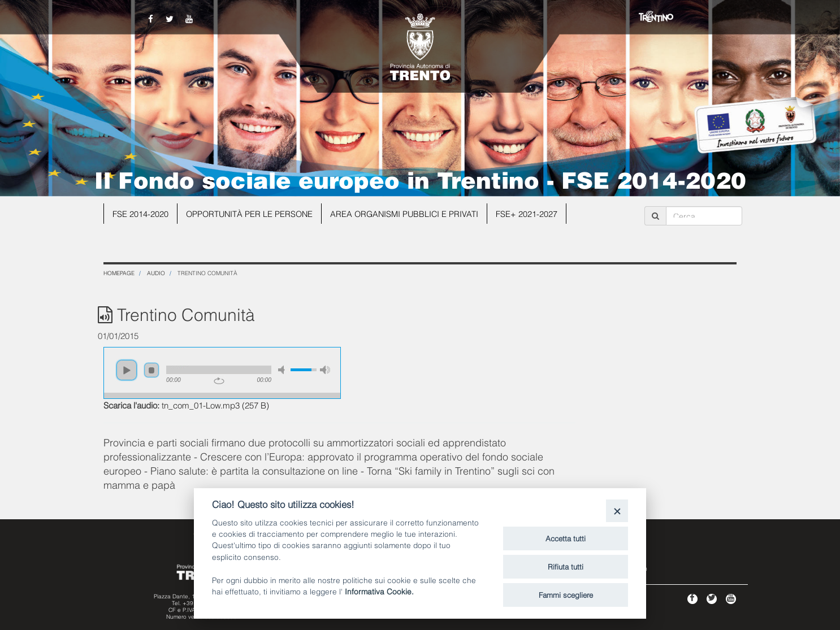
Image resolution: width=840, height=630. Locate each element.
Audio (156, 273)
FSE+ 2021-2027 (533, 214)
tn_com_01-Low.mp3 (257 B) (215, 405)
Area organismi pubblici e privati (409, 214)
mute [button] (283, 370)
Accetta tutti (566, 538)
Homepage (119, 273)
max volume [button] (325, 370)
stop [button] (151, 370)
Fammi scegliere (566, 594)
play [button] (127, 370)
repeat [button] (219, 381)
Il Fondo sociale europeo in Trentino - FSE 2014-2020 (420, 179)
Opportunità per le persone (251, 214)
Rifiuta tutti (566, 566)
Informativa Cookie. (379, 591)
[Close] (617, 510)
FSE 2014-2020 (140, 214)
